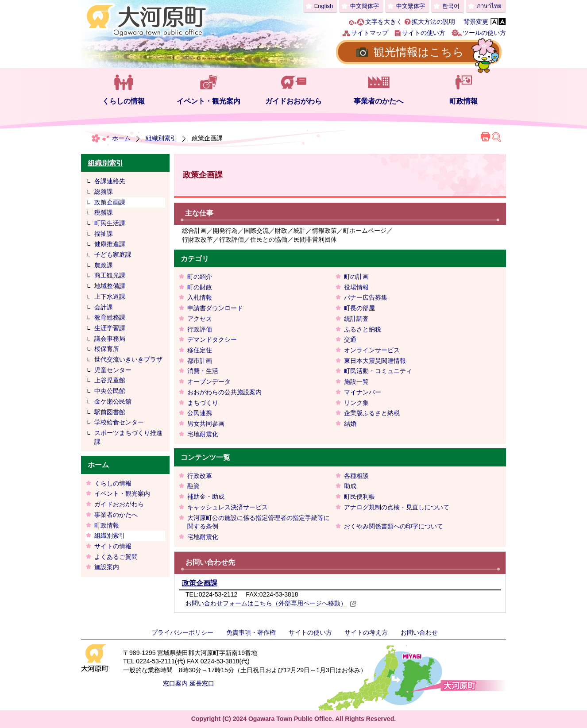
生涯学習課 (110, 328)
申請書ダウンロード (215, 308)
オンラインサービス (372, 350)
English (324, 6)
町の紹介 (200, 277)
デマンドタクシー (212, 339)
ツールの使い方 (484, 33)
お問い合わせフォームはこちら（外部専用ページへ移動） (271, 603)
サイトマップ (370, 33)
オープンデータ (209, 381)
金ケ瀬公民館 (113, 401)
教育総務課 (110, 317)
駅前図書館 (110, 412)
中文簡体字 (365, 6)
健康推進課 (110, 244)
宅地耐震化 (203, 434)
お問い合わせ (419, 632)
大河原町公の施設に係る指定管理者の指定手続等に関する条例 (259, 522)
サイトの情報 (113, 546)
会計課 (104, 307)
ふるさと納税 (363, 329)
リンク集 (356, 403)
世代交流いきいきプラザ (128, 359)
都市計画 (200, 361)
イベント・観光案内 (209, 101)
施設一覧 (356, 381)
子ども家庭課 (113, 254)
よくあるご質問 (116, 557)
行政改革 (200, 476)
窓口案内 (175, 683)
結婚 (350, 424)
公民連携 (200, 413)
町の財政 (200, 287)
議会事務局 (110, 339)
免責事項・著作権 (251, 632)
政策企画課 (110, 202)
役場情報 (356, 287)
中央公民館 (110, 391)
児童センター (113, 370)
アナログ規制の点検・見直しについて (397, 507)
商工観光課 (110, 275)
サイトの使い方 (424, 33)
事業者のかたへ (378, 101)
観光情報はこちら (419, 52)
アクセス (200, 319)
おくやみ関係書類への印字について (394, 526)
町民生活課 (110, 223)
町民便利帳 (359, 497)
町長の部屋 (359, 308)
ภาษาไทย (489, 6)
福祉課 (104, 234)
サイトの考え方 (366, 632)
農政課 (104, 265)
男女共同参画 (206, 424)
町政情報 (463, 101)
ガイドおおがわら (293, 101)
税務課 (104, 212)
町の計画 (356, 277)
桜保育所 (107, 349)
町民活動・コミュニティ (378, 371)
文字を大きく (384, 22)
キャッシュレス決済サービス (228, 507)
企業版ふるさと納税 (372, 413)
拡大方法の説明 (433, 22)
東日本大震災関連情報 (375, 361)
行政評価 (200, 329)
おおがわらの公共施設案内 (224, 392)
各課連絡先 (110, 181)
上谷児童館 (110, 380)
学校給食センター (119, 422)
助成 (350, 486)
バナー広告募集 (366, 297)
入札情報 (200, 297)
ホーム (121, 138)
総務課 (104, 192)
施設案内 (107, 567)
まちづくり (203, 403)
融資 (193, 486)
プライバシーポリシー (182, 632)
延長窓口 (202, 683)
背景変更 (476, 22)
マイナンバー (363, 392)
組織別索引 (161, 138)
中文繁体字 (411, 6)
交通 (350, 339)
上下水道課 (110, 297)
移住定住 (200, 350)
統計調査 (356, 319)
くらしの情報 (124, 101)
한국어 (451, 6)
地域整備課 (110, 286)
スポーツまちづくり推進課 (128, 437)
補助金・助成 (206, 497)
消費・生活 (203, 371)
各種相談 (356, 476)
